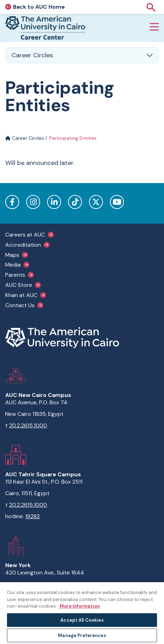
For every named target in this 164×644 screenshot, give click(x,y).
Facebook (12, 202)
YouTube (117, 202)
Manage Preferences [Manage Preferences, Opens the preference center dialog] (82, 635)
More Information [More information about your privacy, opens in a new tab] (79, 606)
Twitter (96, 202)
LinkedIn (54, 202)
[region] (82, 613)
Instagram (33, 202)
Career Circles (25, 138)
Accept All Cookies (82, 620)
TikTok (75, 202)
